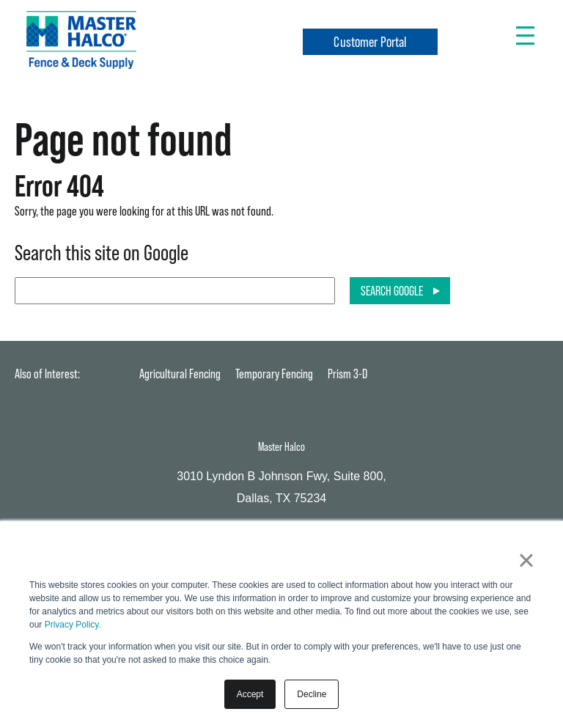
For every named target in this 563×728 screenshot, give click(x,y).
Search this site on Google (102, 253)
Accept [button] (250, 694)
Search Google (392, 291)
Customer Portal (370, 42)
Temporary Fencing (274, 374)
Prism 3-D (347, 374)
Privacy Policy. (73, 625)
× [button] (526, 560)
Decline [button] (312, 694)
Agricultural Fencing (180, 374)
